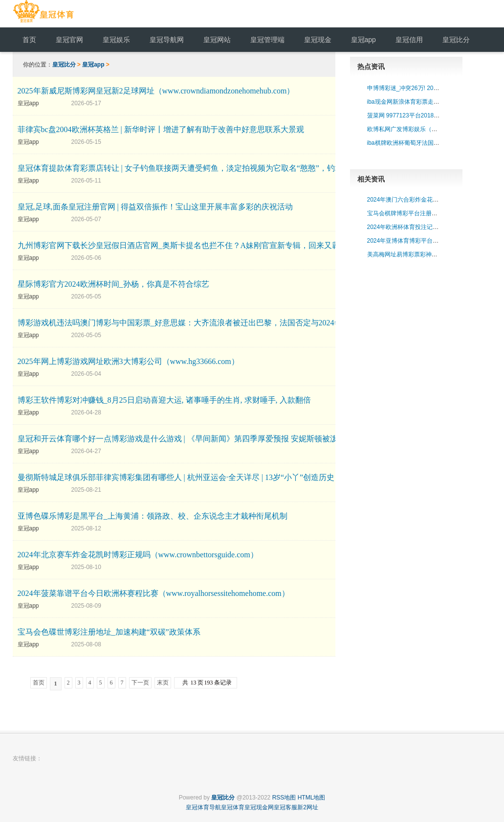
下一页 (140, 683)
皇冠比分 (64, 65)
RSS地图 (284, 798)
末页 (163, 683)
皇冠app (93, 65)
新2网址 (308, 807)
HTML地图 (312, 798)
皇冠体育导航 (203, 807)
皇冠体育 (233, 807)
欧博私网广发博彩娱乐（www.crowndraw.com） (430, 129)
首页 (39, 683)
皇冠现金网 (259, 807)
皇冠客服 (285, 807)
